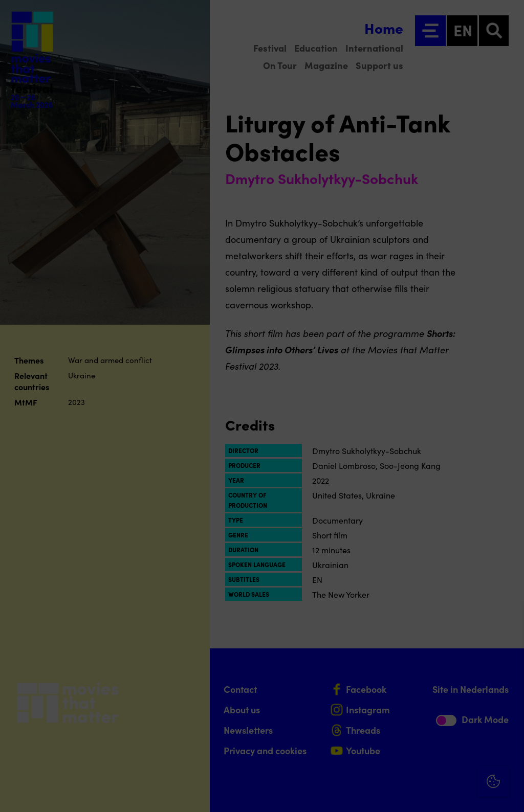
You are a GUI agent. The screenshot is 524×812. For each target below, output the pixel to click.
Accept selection (437, 793)
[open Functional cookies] (508, 695)
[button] (427, 694)
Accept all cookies (437, 763)
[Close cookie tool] (508, 621)
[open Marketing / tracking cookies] (508, 726)
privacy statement (396, 661)
